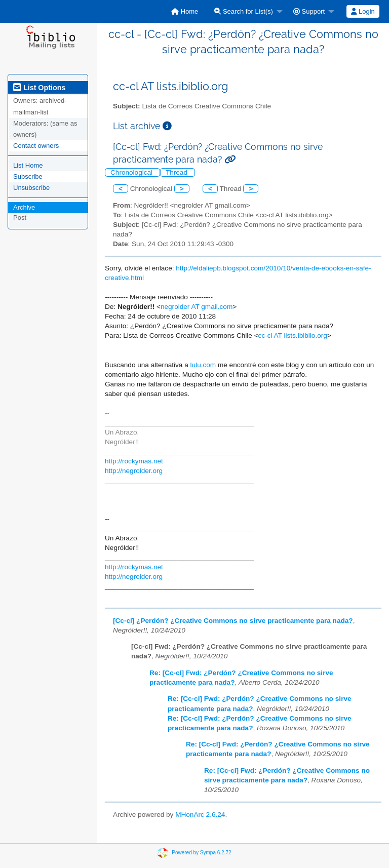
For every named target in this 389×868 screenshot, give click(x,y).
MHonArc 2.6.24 (200, 815)
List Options (39, 88)
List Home (28, 165)
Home (185, 11)
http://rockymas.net (134, 461)
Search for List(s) (244, 11)
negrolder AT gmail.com (197, 307)
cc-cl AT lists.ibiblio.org (293, 336)
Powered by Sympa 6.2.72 (201, 853)
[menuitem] (185, 11)
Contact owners (36, 146)
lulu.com (203, 365)
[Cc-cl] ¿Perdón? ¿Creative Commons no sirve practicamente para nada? (233, 621)
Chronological (132, 172)
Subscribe (28, 176)
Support (309, 11)
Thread (178, 172)
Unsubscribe (31, 188)
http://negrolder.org (134, 471)
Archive (24, 207)
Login (363, 11)
